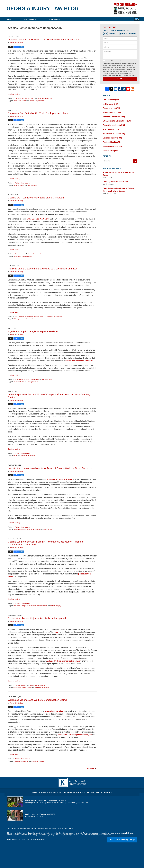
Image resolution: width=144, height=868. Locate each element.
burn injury (17, 606)
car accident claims (20, 101)
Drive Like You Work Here (38, 219)
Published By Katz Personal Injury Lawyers (125, 9)
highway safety (18, 319)
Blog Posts (103, 791)
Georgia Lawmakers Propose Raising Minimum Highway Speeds (117, 182)
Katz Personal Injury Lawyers (36, 840)
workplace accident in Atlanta (59, 479)
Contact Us (121, 19)
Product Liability (111, 139)
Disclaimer (69, 791)
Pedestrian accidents (113, 123)
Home (19, 19)
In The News (29, 317)
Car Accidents (19, 99)
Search (135, 157)
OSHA (16, 456)
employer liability (19, 185)
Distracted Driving (111, 135)
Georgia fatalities (19, 382)
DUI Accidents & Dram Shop (116, 119)
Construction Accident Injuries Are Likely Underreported (37, 618)
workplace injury (48, 529)
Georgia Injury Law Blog (43, 8)
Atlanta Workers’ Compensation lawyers (64, 661)
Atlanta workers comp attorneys (79, 361)
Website (47, 791)
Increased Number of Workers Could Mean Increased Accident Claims (45, 40)
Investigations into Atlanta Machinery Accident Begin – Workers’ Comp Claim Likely (51, 468)
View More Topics (110, 147)
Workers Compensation (45, 99)
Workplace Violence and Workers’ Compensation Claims (37, 700)
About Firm (87, 19)
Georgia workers (33, 382)
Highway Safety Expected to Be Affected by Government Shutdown (43, 269)
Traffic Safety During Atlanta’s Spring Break (119, 168)
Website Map (92, 791)
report (56, 632)
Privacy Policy (58, 791)
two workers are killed (54, 711)
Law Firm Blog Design (126, 840)
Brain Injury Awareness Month (114, 175)
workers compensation (36, 101)
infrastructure (31, 319)
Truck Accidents (111, 127)
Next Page (90, 768)
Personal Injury (30, 99)
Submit (120, 79)
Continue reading (14, 94)
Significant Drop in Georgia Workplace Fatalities (33, 331)
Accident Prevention (113, 115)
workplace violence (38, 761)
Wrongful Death (47, 380)
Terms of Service (64, 828)
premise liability (33, 185)
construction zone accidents (22, 256)
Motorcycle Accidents (113, 131)
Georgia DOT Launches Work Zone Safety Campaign (36, 198)
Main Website (51, 19)
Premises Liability (20, 685)
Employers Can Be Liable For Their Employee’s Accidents (38, 113)
